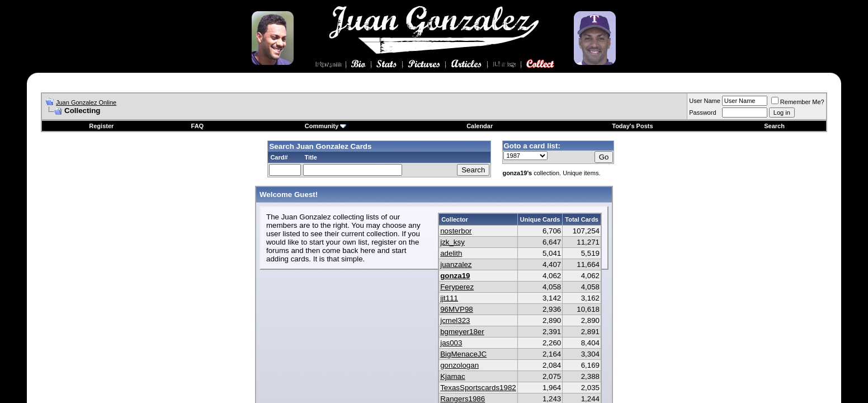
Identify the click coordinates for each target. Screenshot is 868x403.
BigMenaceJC (463, 354)
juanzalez (456, 264)
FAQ (198, 126)
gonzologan (459, 365)
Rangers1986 (463, 399)
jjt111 (449, 298)
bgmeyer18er (462, 332)
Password (702, 113)
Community (326, 126)
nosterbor (456, 231)
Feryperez (457, 287)
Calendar (480, 126)
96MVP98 (457, 309)
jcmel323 (455, 320)
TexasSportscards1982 (478, 388)
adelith (451, 253)
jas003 (451, 343)
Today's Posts (632, 126)
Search (774, 126)
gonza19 (455, 276)
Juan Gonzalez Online (86, 102)
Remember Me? (798, 102)
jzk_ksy (452, 242)
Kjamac (452, 376)
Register (101, 126)
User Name (705, 101)
